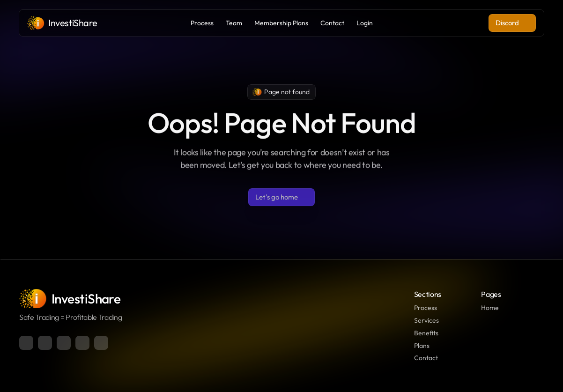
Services (426, 320)
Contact (426, 358)
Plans (422, 346)
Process (426, 308)
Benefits (426, 333)
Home (490, 308)
